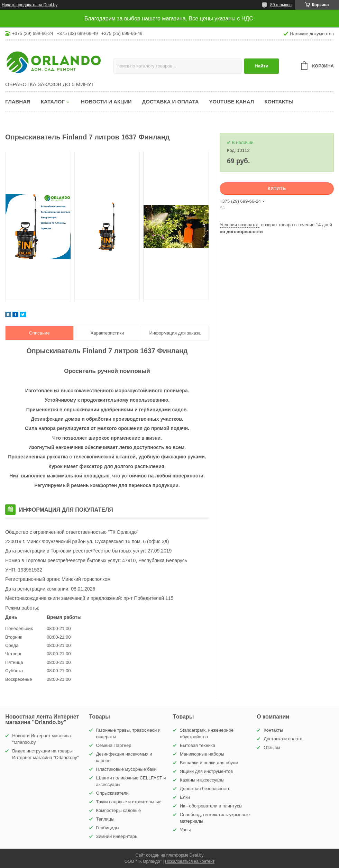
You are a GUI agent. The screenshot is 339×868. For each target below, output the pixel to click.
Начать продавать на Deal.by (30, 5)
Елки (185, 797)
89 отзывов (281, 5)
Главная (18, 102)
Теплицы (105, 819)
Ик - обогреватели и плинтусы (211, 806)
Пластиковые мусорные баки (126, 769)
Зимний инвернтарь (117, 836)
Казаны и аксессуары (202, 780)
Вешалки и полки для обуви (209, 763)
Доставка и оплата (171, 102)
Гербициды (108, 828)
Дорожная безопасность (205, 789)
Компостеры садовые (119, 810)
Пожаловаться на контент (190, 861)
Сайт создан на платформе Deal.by (170, 855)
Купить (277, 188)
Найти (262, 66)
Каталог (53, 102)
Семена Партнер (114, 745)
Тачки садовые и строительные (129, 802)
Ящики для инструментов (206, 771)
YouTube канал (232, 102)
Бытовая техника (198, 745)
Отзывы (272, 747)
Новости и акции (106, 102)
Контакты (279, 102)
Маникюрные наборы (202, 754)
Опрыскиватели (112, 793)
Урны (185, 830)
